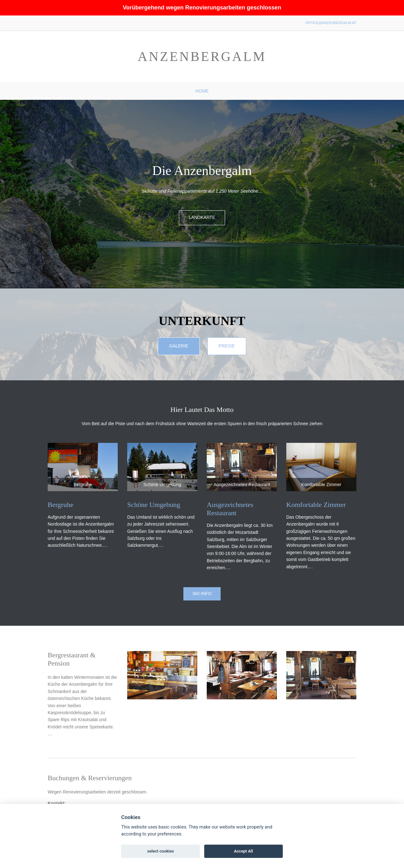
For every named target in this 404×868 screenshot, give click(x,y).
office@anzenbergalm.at (331, 23)
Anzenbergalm (202, 57)
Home (202, 91)
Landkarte (202, 217)
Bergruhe (60, 505)
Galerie (179, 346)
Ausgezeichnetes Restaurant (230, 509)
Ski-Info (202, 594)
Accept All (243, 851)
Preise (227, 346)
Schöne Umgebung (154, 505)
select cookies (160, 851)
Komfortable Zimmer (316, 505)
